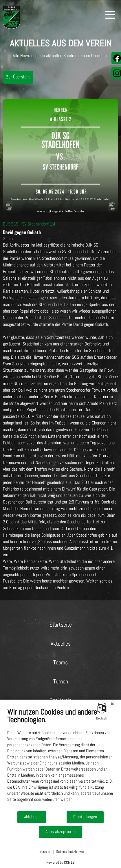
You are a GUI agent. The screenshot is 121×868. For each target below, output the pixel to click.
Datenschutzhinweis (71, 852)
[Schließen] (112, 704)
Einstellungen (85, 817)
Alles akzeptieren (60, 832)
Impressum (43, 852)
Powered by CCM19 (60, 862)
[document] (60, 759)
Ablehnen (32, 817)
